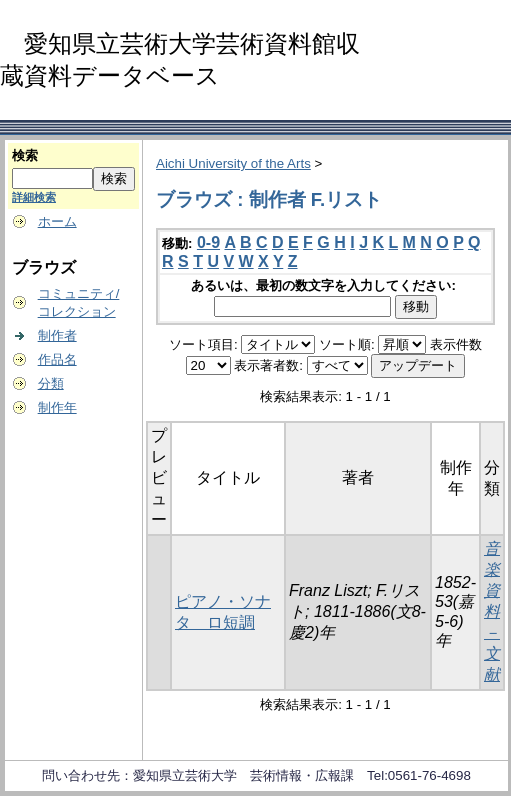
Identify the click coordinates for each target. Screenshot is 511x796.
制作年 (57, 407)
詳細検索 (34, 197)
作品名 (57, 359)
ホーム (57, 221)
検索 (25, 155)
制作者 (57, 335)
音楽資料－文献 (492, 611)
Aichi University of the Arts (233, 163)
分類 (51, 383)
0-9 (208, 242)
